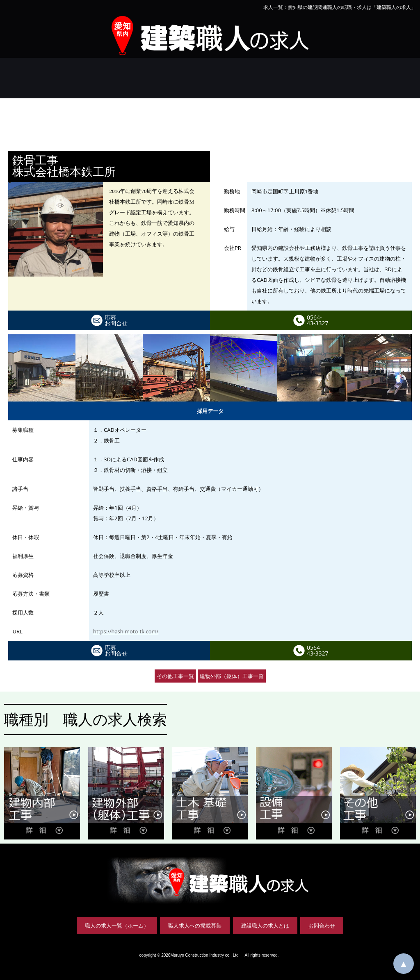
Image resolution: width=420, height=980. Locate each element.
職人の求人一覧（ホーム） (117, 926)
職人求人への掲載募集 (195, 926)
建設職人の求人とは (265, 926)
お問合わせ (322, 926)
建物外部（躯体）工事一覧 (232, 676)
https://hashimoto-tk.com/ (126, 631)
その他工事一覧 (175, 676)
